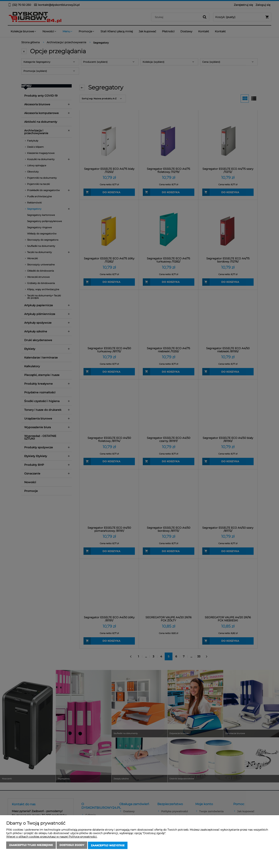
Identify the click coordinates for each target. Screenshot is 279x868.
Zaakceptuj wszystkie (108, 846)
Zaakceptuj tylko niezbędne (31, 846)
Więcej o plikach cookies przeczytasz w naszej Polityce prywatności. (52, 837)
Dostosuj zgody (72, 846)
